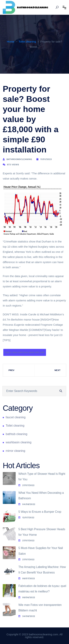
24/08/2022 (27, 616)
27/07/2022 (26, 485)
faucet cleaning (16, 417)
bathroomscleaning (19, 159)
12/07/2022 (26, 518)
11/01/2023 (46, 159)
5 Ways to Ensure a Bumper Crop (40, 512)
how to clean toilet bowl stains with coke (25, 352)
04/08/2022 (27, 504)
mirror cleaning (15, 451)
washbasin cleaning (19, 442)
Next (57, 370)
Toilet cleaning (27, 42)
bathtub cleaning (16, 434)
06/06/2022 (27, 597)
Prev (11, 370)
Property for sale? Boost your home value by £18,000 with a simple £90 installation (31, 119)
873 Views (13, 165)
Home (11, 42)
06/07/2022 (27, 578)
